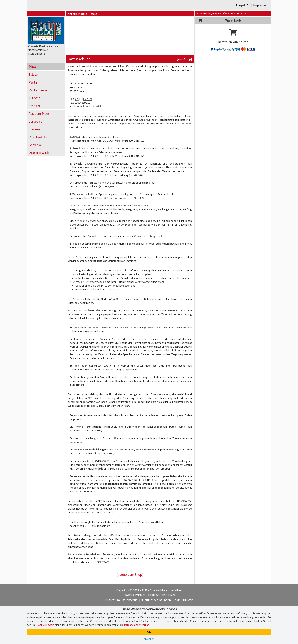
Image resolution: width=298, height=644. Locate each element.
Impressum (261, 5)
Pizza (32, 67)
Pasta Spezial (38, 90)
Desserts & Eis (39, 153)
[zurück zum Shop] (130, 575)
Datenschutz (130, 600)
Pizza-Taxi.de (147, 595)
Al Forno (35, 98)
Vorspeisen (36, 121)
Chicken (34, 129)
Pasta (33, 82)
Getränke (35, 145)
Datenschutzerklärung (137, 625)
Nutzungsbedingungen (156, 600)
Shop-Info (243, 5)
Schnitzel (35, 106)
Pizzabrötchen (39, 137)
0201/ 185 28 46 (84, 99)
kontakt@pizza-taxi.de (90, 106)
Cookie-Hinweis (183, 600)
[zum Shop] (184, 59)
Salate (33, 74)
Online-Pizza (167, 595)
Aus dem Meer (39, 114)
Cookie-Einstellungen (146, 236)
